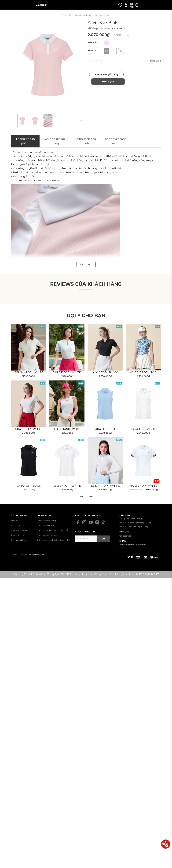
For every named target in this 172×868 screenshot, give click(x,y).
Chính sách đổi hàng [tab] (55, 141)
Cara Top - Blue (105, 429)
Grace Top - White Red (29, 429)
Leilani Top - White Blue (105, 486)
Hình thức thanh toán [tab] (115, 141)
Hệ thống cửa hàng (20, 530)
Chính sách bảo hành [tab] (85, 141)
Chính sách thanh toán (47, 535)
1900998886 (125, 536)
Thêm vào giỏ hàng (106, 75)
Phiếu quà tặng (18, 540)
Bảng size (155, 61)
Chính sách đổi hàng (46, 521)
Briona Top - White (29, 372)
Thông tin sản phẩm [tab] (25, 141)
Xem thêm (86, 496)
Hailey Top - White (143, 486)
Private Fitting (18, 535)
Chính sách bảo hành (46, 525)
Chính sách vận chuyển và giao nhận (54, 540)
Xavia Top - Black (105, 372)
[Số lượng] (96, 63)
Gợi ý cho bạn (86, 316)
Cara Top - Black (29, 486)
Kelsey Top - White (67, 486)
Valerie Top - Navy (143, 372)
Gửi (103, 539)
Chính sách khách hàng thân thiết (52, 530)
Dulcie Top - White (67, 372)
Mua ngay (108, 82)
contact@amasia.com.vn (132, 545)
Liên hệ (15, 521)
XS (106, 51)
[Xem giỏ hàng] (132, 5)
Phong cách (17, 525)
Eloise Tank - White (67, 429)
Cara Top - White (143, 429)
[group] (48, 65)
